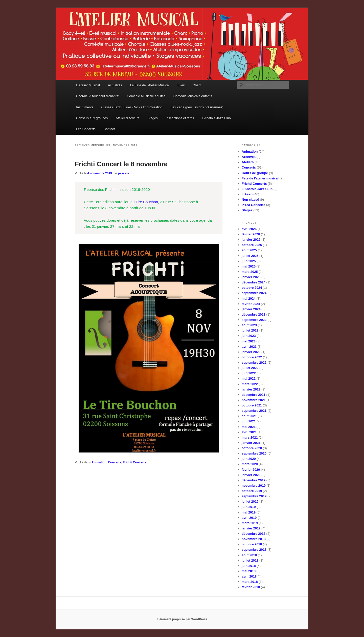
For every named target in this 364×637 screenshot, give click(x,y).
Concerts (115, 462)
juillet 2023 (250, 330)
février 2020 (251, 470)
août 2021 (249, 416)
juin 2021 (249, 421)
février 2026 (251, 234)
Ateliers (248, 162)
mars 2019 (250, 523)
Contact (109, 129)
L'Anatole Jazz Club (257, 189)
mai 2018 (249, 571)
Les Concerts (86, 129)
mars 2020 (250, 464)
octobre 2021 (252, 405)
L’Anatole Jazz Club (216, 118)
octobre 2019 (252, 491)
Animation (99, 462)
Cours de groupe (255, 173)
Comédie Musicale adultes (146, 96)
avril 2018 (249, 576)
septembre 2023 (254, 320)
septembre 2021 (254, 411)
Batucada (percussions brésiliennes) (197, 107)
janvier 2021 (251, 443)
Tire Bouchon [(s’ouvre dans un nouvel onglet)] (147, 202)
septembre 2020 (254, 453)
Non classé (250, 200)
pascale (124, 173)
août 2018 (249, 555)
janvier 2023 (251, 352)
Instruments (85, 107)
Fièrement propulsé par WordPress (182, 619)
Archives (249, 157)
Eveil (181, 85)
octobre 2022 (252, 357)
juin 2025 (249, 261)
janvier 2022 (251, 389)
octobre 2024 (252, 288)
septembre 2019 (254, 496)
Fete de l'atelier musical (260, 178)
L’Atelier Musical (88, 85)
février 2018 (251, 587)
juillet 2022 (250, 368)
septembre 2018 (254, 550)
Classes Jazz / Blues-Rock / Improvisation (132, 107)
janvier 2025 (251, 277)
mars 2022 (250, 384)
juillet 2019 (250, 501)
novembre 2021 (254, 400)
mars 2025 (250, 272)
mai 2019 (249, 512)
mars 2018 (250, 582)
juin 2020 (249, 459)
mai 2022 (249, 378)
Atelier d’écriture (128, 118)
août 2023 (249, 325)
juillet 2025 (250, 256)
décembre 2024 (254, 282)
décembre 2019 (254, 480)
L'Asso (247, 194)
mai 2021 (249, 427)
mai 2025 (249, 266)
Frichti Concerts (134, 462)
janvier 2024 (251, 309)
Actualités (115, 85)
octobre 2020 (252, 448)
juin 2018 (249, 566)
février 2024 (251, 304)
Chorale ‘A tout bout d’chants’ (97, 96)
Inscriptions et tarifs (180, 118)
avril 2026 (249, 229)
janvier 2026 (251, 240)
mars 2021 (250, 437)
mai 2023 (249, 341)
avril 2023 (249, 347)
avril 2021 (249, 432)
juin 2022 (249, 373)
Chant (197, 85)
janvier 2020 (251, 475)
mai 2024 (249, 299)
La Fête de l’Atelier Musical (150, 85)
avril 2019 (249, 518)
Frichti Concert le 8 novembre (121, 164)
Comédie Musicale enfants (193, 96)
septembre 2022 (254, 363)
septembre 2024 (254, 293)
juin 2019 (249, 507)
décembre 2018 (254, 534)
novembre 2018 (254, 539)
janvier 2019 (251, 528)
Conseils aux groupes (92, 118)
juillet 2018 (250, 560)
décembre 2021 (254, 395)
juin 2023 (249, 336)
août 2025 (249, 250)
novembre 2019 (254, 486)
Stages (152, 118)
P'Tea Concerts (253, 205)
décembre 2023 (254, 314)
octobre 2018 (252, 544)
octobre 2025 (252, 245)
